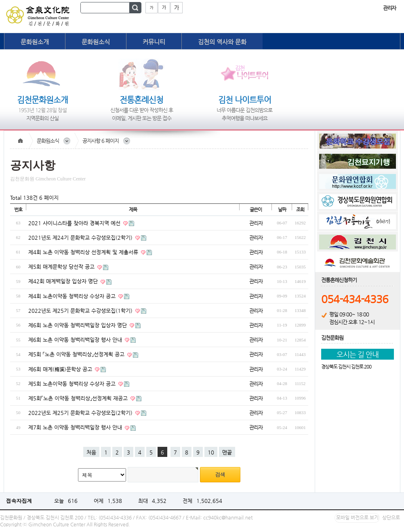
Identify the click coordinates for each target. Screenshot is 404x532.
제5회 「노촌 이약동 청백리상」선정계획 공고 (77, 354)
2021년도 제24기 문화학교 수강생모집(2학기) (81, 238)
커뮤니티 (154, 42)
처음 (91, 452)
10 (211, 452)
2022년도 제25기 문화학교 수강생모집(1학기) (81, 311)
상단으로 (391, 517)
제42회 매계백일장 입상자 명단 (64, 281)
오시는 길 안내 (358, 354)
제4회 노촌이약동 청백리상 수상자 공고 (73, 296)
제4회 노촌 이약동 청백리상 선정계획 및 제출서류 (84, 252)
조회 (300, 209)
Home (20, 141)
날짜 (282, 209)
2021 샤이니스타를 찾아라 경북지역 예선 (75, 223)
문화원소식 (96, 42)
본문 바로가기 (0, 0)
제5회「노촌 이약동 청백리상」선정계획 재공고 (79, 398)
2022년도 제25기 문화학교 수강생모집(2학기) (81, 413)
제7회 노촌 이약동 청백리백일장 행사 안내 (76, 427)
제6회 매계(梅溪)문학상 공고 (61, 369)
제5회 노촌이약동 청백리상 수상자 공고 (73, 384)
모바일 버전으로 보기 (357, 517)
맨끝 (227, 452)
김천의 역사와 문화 (222, 42)
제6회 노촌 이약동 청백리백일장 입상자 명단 (78, 325)
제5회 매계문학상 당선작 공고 (62, 267)
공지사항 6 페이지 (101, 141)
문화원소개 (35, 42)
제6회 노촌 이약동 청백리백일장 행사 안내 (76, 340)
